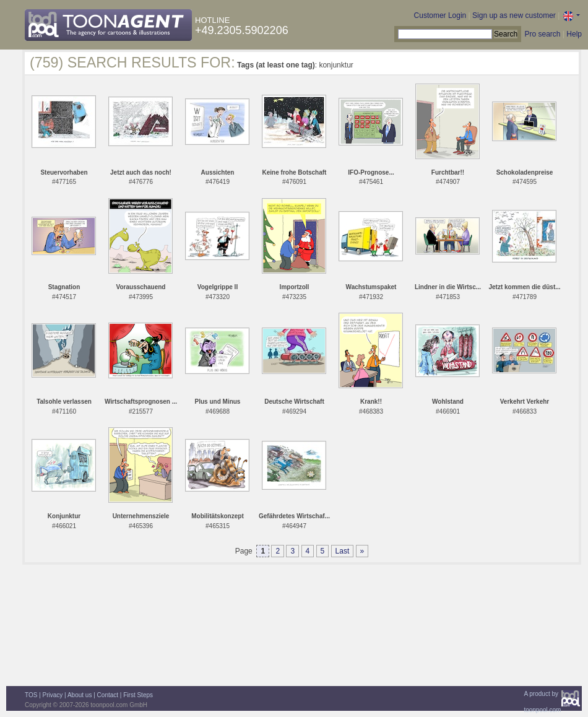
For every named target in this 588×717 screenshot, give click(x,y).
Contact (108, 695)
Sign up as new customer (514, 15)
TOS (31, 695)
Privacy (53, 695)
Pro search (542, 34)
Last (343, 551)
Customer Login (440, 15)
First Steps (138, 695)
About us (80, 695)
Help (574, 34)
